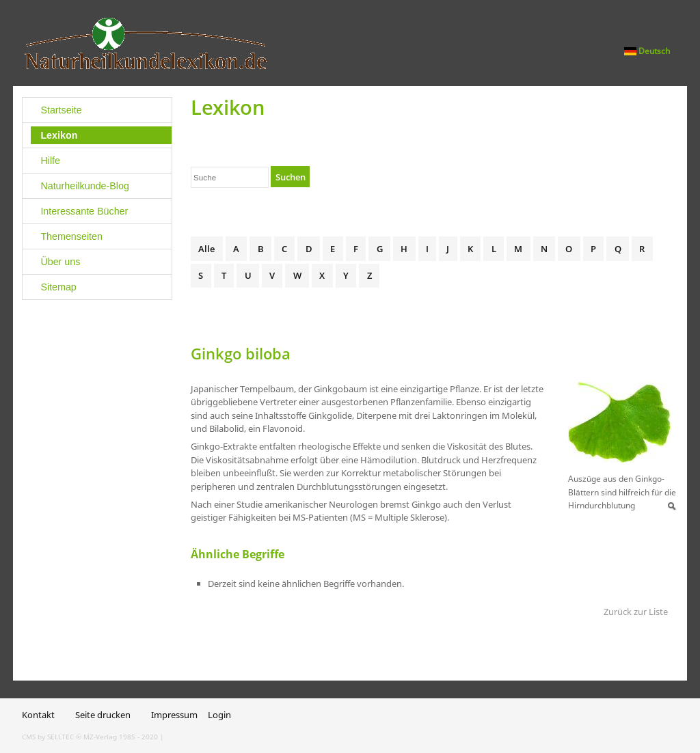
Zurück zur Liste (636, 612)
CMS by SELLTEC (48, 737)
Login (219, 715)
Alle (206, 249)
